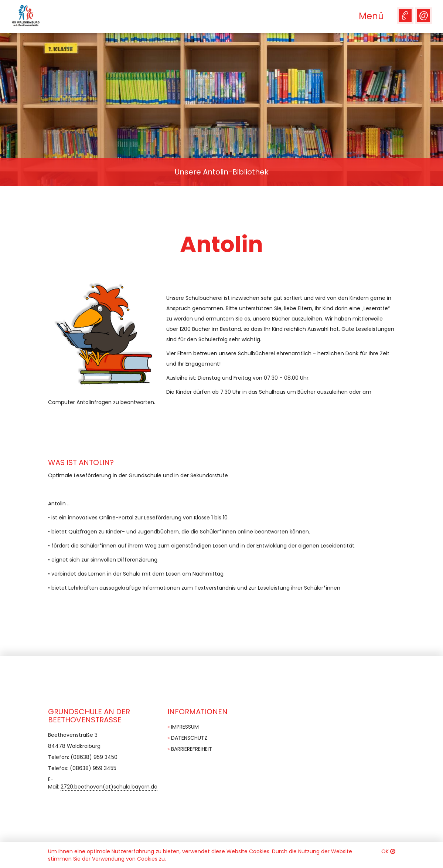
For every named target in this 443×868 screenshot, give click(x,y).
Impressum (185, 727)
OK (385, 851)
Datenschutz (189, 738)
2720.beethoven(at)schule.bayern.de (109, 787)
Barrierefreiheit (192, 749)
